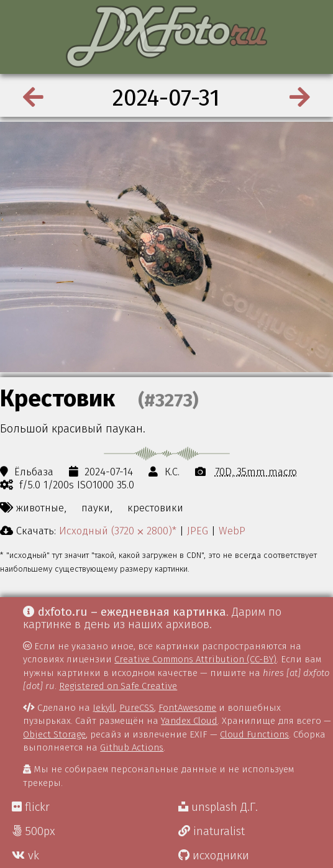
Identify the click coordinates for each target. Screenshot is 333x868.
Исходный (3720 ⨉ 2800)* (118, 531)
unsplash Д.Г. (218, 807)
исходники (214, 856)
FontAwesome (187, 708)
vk (25, 856)
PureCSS (137, 708)
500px (34, 831)
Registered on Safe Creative (118, 686)
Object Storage (54, 734)
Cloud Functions (254, 734)
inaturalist (212, 831)
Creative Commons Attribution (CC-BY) (195, 659)
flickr (31, 807)
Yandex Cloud (189, 721)
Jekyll (104, 708)
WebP (232, 531)
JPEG (198, 531)
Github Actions (132, 747)
